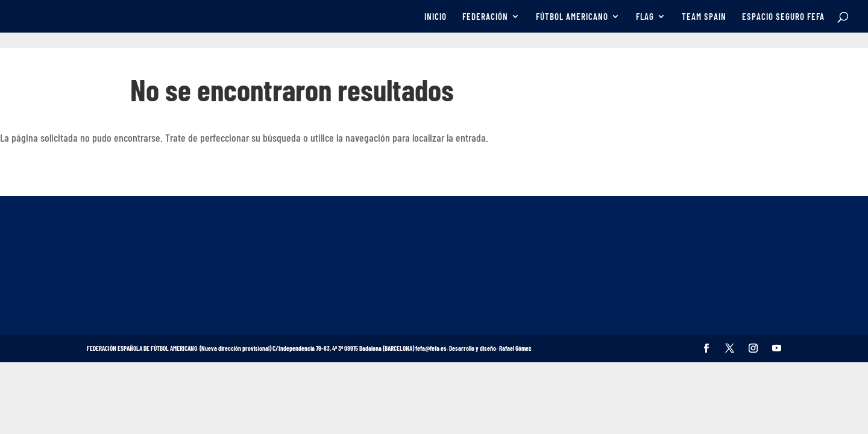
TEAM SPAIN (704, 17)
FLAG (645, 17)
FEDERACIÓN (485, 17)
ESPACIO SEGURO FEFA (783, 17)
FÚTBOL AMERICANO (572, 17)
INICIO (436, 17)
